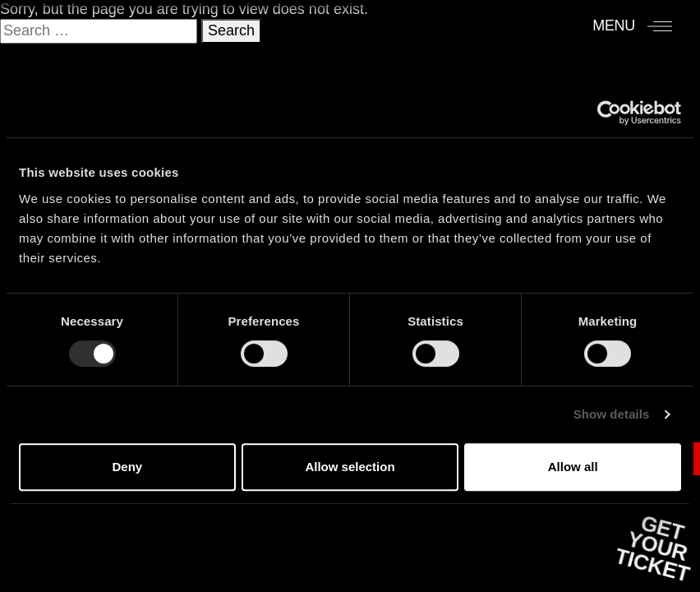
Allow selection (350, 467)
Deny (127, 467)
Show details (612, 414)
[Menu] (632, 25)
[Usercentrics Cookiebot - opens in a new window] (609, 113)
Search (231, 30)
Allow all (573, 467)
